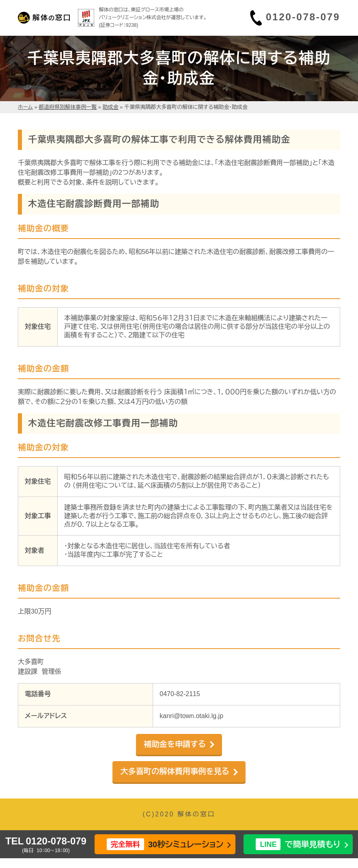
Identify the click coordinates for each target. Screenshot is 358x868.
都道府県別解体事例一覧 (68, 107)
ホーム (25, 107)
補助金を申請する (175, 744)
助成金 (111, 107)
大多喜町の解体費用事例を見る (175, 771)
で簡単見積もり (298, 844)
